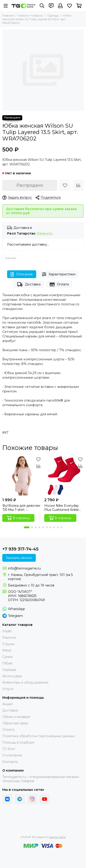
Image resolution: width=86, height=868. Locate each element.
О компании (12, 755)
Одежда (53, 15)
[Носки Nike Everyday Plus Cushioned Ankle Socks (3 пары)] (64, 476)
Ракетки (9, 638)
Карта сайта (57, 837)
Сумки (7, 657)
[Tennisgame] (23, 6)
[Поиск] (42, 6)
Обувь (7, 663)
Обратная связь (15, 723)
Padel (7, 631)
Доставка (29, 284)
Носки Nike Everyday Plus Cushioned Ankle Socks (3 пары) (62, 508)
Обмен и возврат (16, 717)
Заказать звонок (19, 558)
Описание (22, 274)
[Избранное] (69, 6)
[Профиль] (60, 6)
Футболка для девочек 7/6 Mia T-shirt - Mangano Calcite (21, 508)
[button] (27, 527)
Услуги (8, 689)
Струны (8, 644)
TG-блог (9, 749)
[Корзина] (79, 6)
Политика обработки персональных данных (39, 736)
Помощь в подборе (18, 742)
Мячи (7, 650)
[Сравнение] (78, 185)
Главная (8, 15)
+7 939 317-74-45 (20, 549)
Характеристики (59, 274)
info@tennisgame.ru (24, 568)
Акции (7, 704)
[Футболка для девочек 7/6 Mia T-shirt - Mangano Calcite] (22, 476)
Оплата (59, 284)
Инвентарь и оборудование (25, 682)
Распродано (30, 185)
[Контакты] (51, 6)
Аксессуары (12, 676)
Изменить (44, 234)
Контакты (10, 762)
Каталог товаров (31, 15)
